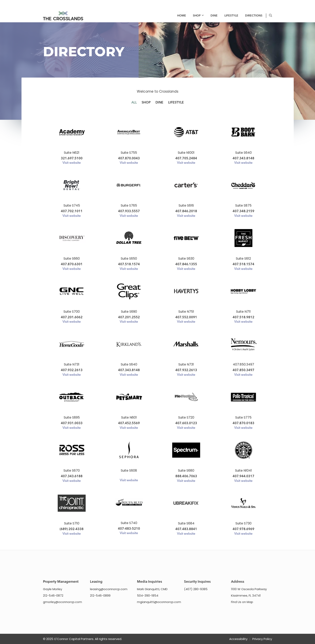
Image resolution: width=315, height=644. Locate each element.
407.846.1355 (186, 264)
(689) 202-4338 (72, 529)
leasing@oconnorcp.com (109, 589)
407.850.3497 (243, 370)
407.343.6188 (72, 476)
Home (182, 16)
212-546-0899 (100, 595)
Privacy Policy (262, 639)
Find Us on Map (242, 602)
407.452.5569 (129, 423)
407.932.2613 (72, 370)
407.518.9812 (243, 317)
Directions (254, 16)
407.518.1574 (129, 264)
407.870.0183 (243, 423)
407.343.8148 (243, 159)
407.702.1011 (72, 211)
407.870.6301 (72, 264)
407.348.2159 (243, 211)
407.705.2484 (186, 159)
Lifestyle (231, 16)
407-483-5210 (129, 529)
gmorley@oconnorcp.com (62, 602)
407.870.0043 (129, 159)
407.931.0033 (72, 423)
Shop (197, 16)
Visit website (72, 163)
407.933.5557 (129, 211)
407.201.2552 (129, 317)
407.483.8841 (186, 529)
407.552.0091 (186, 317)
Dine (214, 16)
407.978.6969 (243, 529)
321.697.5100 (72, 159)
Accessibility (238, 639)
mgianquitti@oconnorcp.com (159, 602)
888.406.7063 (186, 476)
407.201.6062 (72, 317)
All (134, 103)
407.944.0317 (243, 476)
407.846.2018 (186, 211)
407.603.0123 (186, 423)
